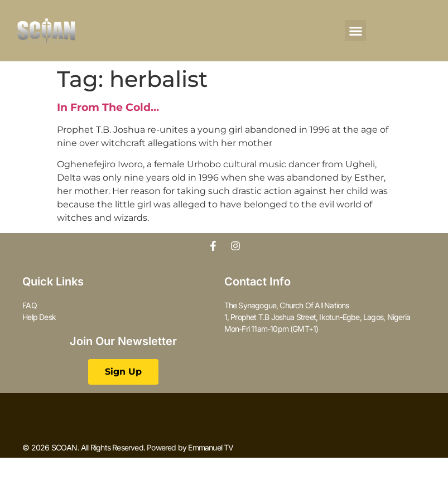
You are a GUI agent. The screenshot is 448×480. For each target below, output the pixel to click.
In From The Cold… (108, 107)
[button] (355, 31)
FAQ (30, 305)
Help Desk (39, 317)
